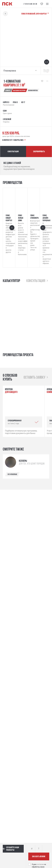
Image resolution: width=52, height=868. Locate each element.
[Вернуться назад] (5, 14)
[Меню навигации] (47, 4)
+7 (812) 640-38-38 (30, 4)
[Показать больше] (47, 81)
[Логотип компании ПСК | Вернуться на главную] (7, 4)
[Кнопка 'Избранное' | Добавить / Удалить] (42, 81)
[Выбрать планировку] (36, 71)
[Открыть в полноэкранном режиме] (47, 62)
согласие (40, 864)
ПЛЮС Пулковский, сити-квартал (35, 14)
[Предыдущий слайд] (12, 228)
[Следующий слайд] (43, 228)
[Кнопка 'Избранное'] (42, 4)
